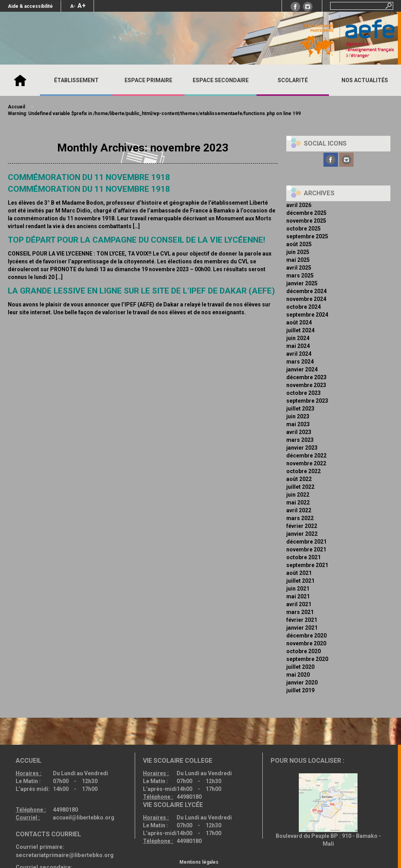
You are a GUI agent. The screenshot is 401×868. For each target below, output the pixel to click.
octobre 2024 (303, 307)
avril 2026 (299, 205)
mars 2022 (300, 518)
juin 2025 (298, 252)
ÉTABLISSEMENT (76, 80)
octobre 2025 (303, 229)
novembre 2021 (306, 549)
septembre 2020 (307, 659)
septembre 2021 (307, 565)
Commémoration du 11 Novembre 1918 (89, 189)
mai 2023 (298, 424)
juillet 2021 (300, 581)
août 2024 (299, 322)
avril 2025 (299, 268)
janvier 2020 (302, 683)
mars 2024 (300, 362)
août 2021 (299, 573)
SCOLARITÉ (293, 80)
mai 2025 (298, 260)
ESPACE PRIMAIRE (148, 80)
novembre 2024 (306, 299)
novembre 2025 (306, 221)
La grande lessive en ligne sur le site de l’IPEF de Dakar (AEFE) (141, 291)
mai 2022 (298, 502)
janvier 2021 (302, 628)
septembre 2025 (307, 236)
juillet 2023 (300, 409)
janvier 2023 (302, 448)
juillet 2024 (300, 330)
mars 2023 (300, 440)
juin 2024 (298, 338)
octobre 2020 (303, 651)
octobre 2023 (303, 393)
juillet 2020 (300, 667)
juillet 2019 (300, 690)
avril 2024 (299, 354)
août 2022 (299, 479)
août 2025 (299, 244)
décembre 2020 (306, 636)
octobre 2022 (303, 471)
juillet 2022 (300, 487)
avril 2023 (299, 432)
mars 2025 (300, 276)
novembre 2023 (306, 385)
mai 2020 (298, 675)
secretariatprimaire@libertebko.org (65, 855)
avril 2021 (299, 604)
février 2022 (302, 526)
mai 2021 (298, 596)
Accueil (20, 80)
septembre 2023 (307, 401)
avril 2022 (299, 510)
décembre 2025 (306, 213)
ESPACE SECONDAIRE (221, 80)
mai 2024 (298, 346)
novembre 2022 (306, 463)
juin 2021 (298, 589)
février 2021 (302, 620)
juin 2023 (298, 416)
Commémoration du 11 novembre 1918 (89, 177)
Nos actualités (365, 80)
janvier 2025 (302, 283)
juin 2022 (298, 495)
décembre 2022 (306, 456)
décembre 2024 (306, 291)
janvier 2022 (302, 534)
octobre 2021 (303, 557)
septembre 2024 (307, 315)
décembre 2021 (306, 542)
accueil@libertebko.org (84, 818)
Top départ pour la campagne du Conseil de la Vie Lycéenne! (136, 240)
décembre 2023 (306, 377)
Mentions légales (199, 862)
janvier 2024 (302, 369)
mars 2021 (300, 612)
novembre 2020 (306, 643)
